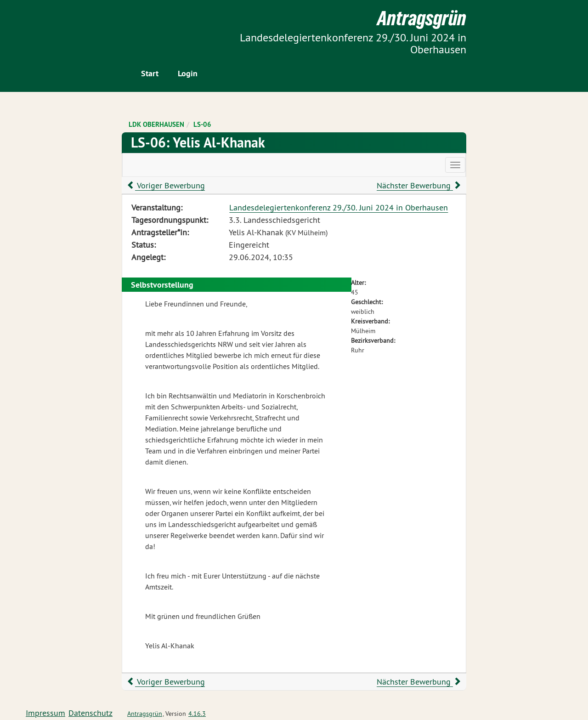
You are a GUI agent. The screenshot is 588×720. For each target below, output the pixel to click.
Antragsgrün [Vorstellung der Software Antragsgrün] (145, 714)
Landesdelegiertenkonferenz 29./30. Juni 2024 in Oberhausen (339, 207)
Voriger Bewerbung (166, 185)
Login (188, 73)
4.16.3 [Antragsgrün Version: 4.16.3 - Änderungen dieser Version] (197, 714)
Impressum (45, 713)
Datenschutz (90, 713)
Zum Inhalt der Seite (42, 23)
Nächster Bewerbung (419, 185)
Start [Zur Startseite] (150, 73)
